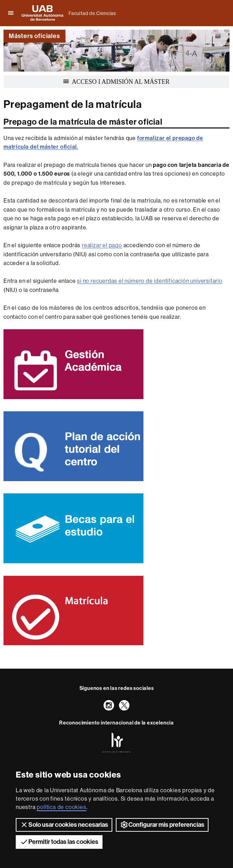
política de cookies (61, 807)
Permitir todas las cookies (59, 842)
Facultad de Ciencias (92, 13)
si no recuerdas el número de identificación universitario (150, 281)
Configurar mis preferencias (162, 825)
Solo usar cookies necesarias (64, 825)
